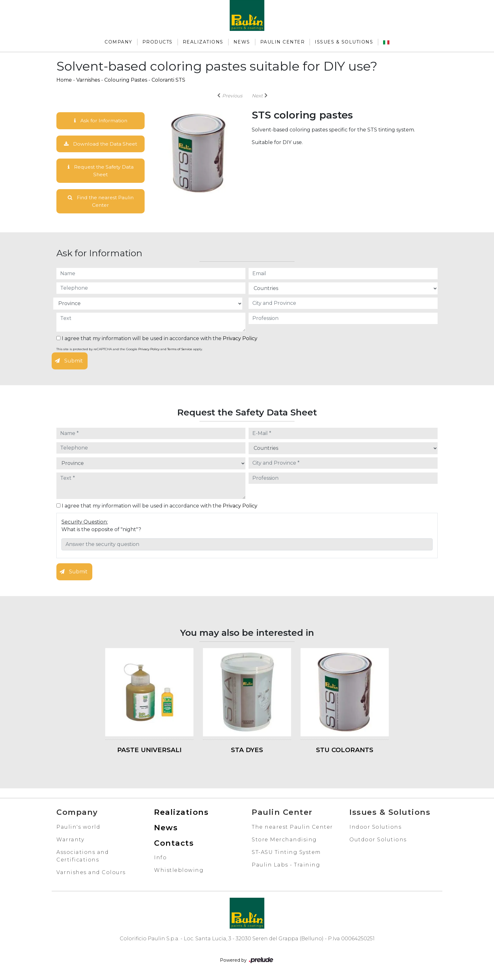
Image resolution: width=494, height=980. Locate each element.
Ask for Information (101, 121)
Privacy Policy (240, 339)
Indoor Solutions (375, 828)
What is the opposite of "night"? (101, 530)
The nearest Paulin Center (292, 828)
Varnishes (88, 80)
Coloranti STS (168, 80)
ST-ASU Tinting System (286, 853)
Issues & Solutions (344, 42)
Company (118, 42)
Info (160, 858)
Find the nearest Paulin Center (101, 202)
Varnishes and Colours (91, 873)
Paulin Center (283, 42)
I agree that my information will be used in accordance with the (157, 339)
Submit (69, 362)
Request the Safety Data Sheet (101, 171)
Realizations (203, 42)
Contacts (174, 844)
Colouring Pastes (126, 80)
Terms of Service (180, 350)
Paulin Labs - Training (286, 865)
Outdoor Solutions (378, 840)
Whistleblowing (179, 871)
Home (64, 80)
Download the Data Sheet (101, 144)
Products (158, 42)
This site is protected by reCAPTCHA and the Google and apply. (129, 350)
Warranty (70, 840)
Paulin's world (78, 828)
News (242, 42)
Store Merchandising (284, 840)
